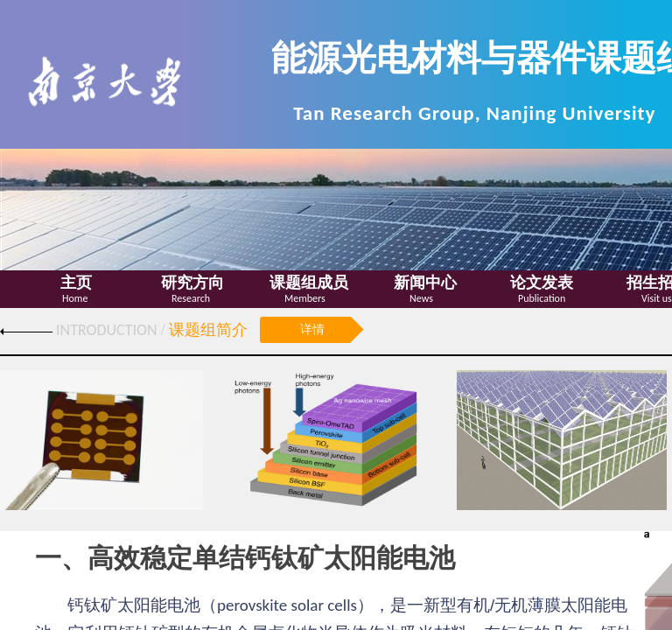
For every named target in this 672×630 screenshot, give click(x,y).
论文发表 (542, 283)
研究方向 (192, 283)
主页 (76, 283)
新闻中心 (425, 283)
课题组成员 (309, 283)
